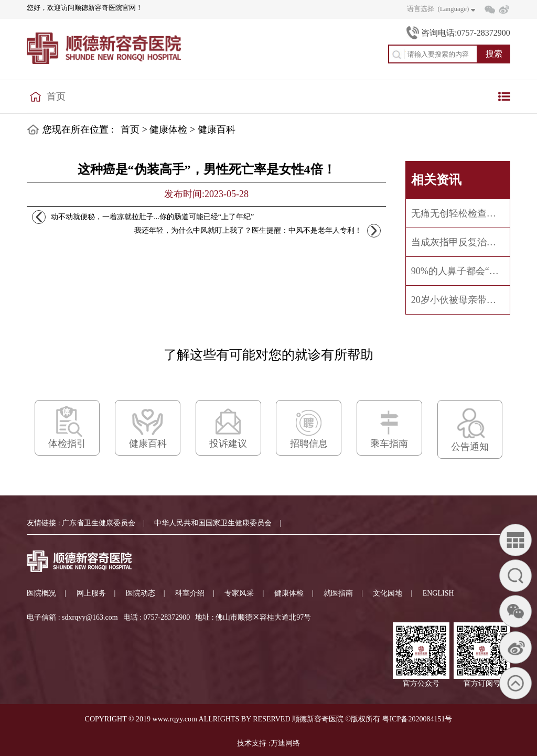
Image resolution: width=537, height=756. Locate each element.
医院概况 (41, 593)
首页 (56, 96)
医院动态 (141, 593)
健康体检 (168, 129)
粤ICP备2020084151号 (417, 719)
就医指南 (338, 593)
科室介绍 (190, 593)
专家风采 (239, 593)
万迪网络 (285, 743)
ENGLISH (438, 593)
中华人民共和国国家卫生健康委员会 (213, 523)
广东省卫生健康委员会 (99, 523)
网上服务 (91, 593)
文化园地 (388, 593)
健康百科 (217, 129)
